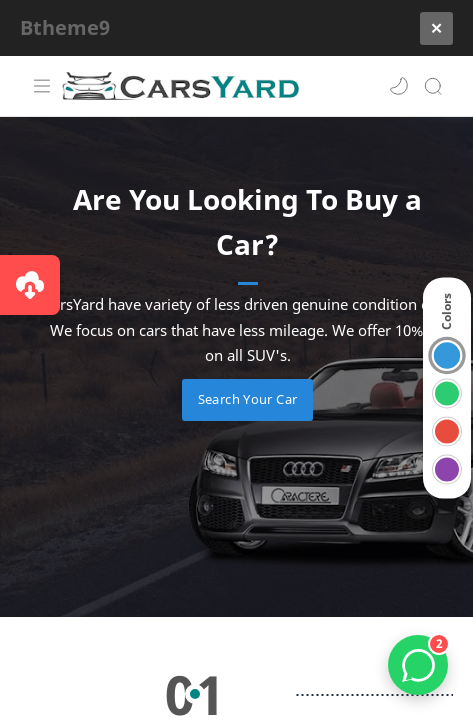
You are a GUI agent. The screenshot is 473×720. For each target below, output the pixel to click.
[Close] (436, 29)
